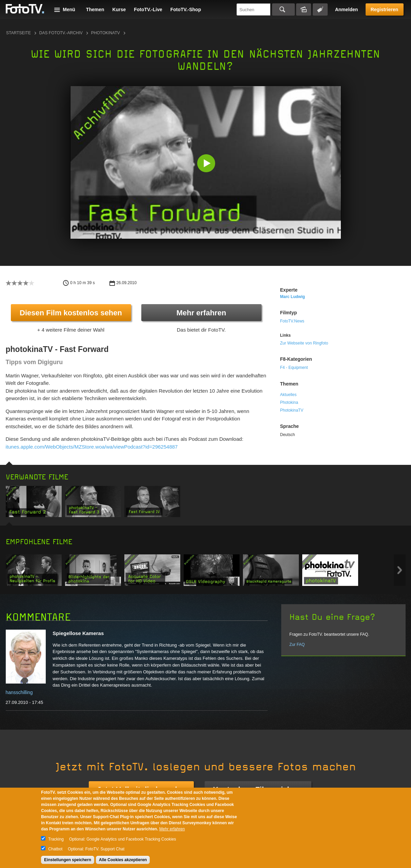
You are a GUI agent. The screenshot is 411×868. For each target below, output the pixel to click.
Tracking (56, 839)
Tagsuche (320, 9)
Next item (400, 570)
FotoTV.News (292, 321)
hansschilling (19, 692)
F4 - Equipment (294, 368)
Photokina (289, 402)
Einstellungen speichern (68, 860)
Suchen (283, 9)
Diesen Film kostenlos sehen (71, 313)
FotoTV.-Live (148, 9)
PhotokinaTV (292, 410)
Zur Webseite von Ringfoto (304, 343)
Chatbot (55, 849)
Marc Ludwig (293, 297)
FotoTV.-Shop (186, 9)
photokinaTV (106, 33)
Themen (95, 9)
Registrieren (385, 9)
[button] (207, 164)
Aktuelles (289, 395)
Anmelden (347, 9)
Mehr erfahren (201, 313)
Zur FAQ (297, 645)
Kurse (119, 9)
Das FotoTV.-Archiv (61, 33)
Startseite (18, 33)
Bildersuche (304, 9)
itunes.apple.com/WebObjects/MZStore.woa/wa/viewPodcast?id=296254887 (92, 447)
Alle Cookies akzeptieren (123, 860)
